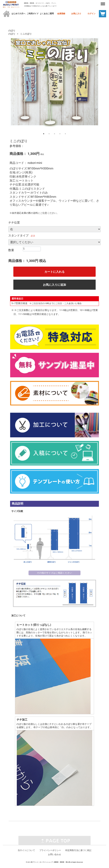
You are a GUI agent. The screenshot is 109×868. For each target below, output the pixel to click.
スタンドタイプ (18, 236)
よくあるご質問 (47, 14)
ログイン (91, 14)
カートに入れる (54, 272)
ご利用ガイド (33, 14)
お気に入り (76, 14)
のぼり (12, 31)
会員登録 (61, 14)
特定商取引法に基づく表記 (78, 850)
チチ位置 (14, 223)
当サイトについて (26, 850)
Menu (101, 2)
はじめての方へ (18, 14)
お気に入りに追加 (54, 285)
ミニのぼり (26, 34)
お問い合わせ (54, 854)
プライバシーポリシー (50, 850)
